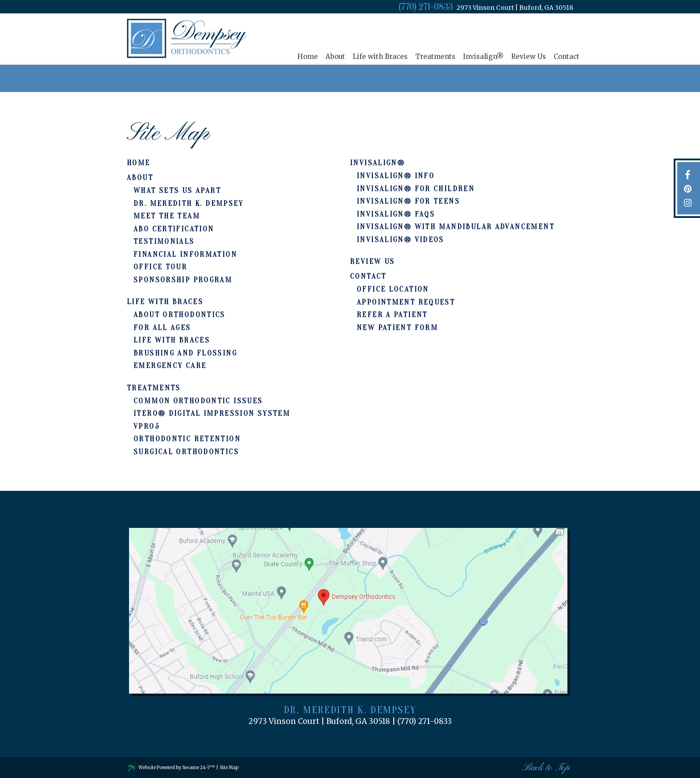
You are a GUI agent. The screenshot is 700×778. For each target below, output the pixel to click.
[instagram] (688, 202)
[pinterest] (688, 188)
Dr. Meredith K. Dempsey (350, 710)
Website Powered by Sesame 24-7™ (171, 768)
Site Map (229, 768)
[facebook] (688, 174)
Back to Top (546, 768)
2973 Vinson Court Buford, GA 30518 (515, 8)
